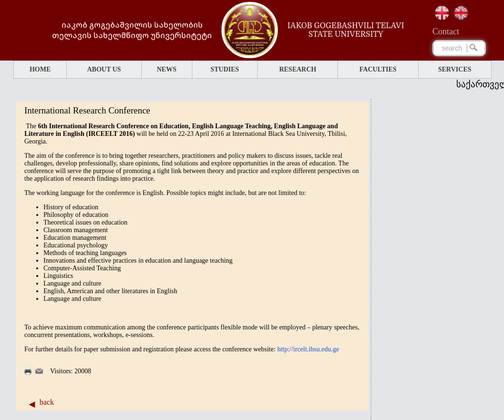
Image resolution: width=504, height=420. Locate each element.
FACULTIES (378, 69)
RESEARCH (298, 69)
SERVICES (455, 69)
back (47, 402)
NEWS (166, 69)
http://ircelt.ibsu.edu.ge (308, 349)
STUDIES (225, 69)
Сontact (446, 31)
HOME (40, 69)
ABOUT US (104, 69)
